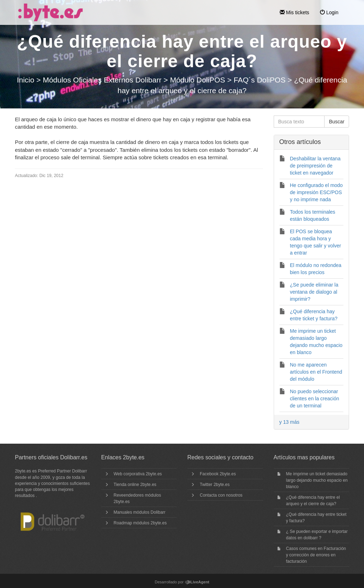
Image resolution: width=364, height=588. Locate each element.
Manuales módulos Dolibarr (140, 512)
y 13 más (290, 422)
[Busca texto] (299, 122)
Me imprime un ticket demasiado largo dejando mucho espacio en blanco (317, 480)
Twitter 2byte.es (215, 485)
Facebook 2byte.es (218, 474)
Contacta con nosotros (221, 495)
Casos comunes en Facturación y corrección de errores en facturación (316, 555)
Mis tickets (295, 12)
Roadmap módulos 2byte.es (140, 523)
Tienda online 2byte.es (135, 485)
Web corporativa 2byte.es (138, 474)
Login (329, 12)
